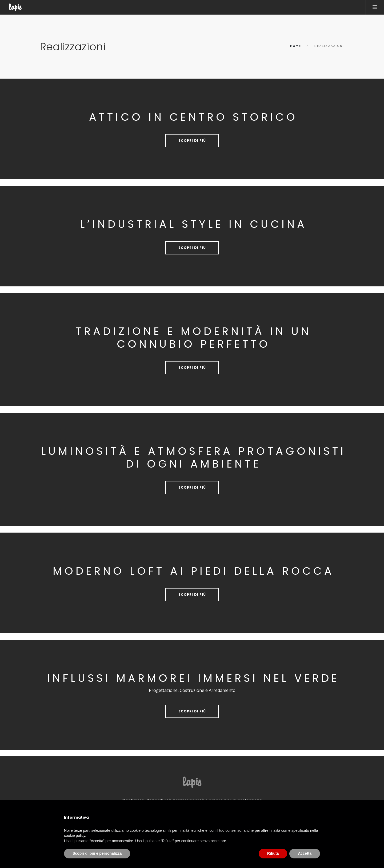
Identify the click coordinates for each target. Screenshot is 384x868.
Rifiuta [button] (273, 853)
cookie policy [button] (75, 835)
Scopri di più (192, 141)
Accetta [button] (305, 853)
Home (296, 46)
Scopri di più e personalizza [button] (97, 853)
